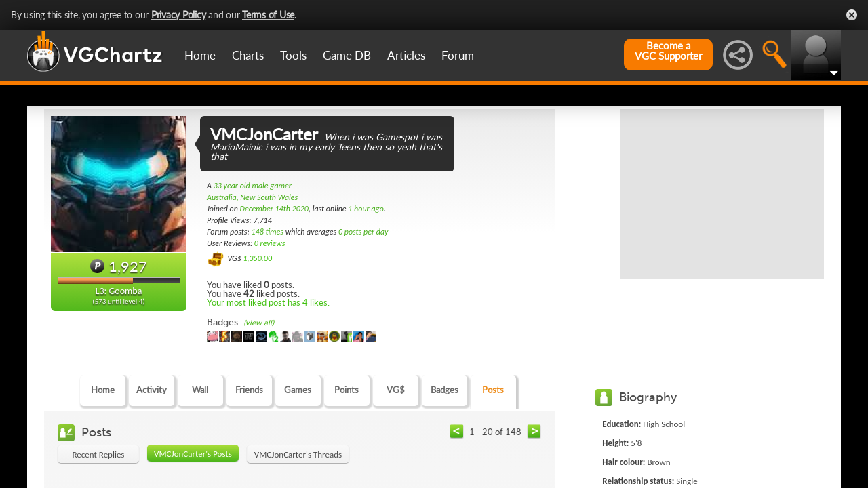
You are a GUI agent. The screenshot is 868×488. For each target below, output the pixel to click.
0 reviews (270, 243)
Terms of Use (268, 15)
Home (200, 55)
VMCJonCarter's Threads (298, 454)
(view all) (259, 323)
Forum (458, 55)
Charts (248, 55)
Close (852, 15)
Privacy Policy (179, 15)
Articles (406, 55)
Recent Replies (99, 454)
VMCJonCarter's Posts (193, 454)
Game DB (347, 55)
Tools (293, 55)
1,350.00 (257, 258)
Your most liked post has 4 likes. (268, 302)
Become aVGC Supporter (668, 51)
